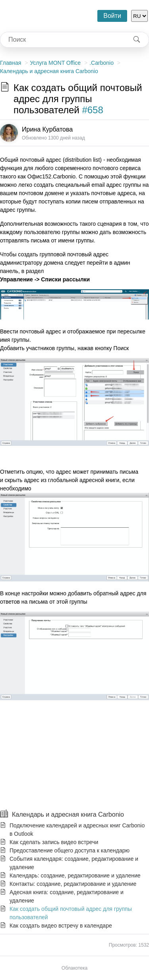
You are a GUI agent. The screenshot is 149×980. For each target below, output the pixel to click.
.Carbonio (102, 63)
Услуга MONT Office (55, 63)
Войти (112, 16)
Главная (11, 63)
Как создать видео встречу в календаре (61, 926)
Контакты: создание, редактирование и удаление (73, 884)
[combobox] (63, 40)
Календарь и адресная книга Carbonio (49, 71)
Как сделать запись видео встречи (54, 842)
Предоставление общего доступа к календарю (70, 850)
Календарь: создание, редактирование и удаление (75, 875)
